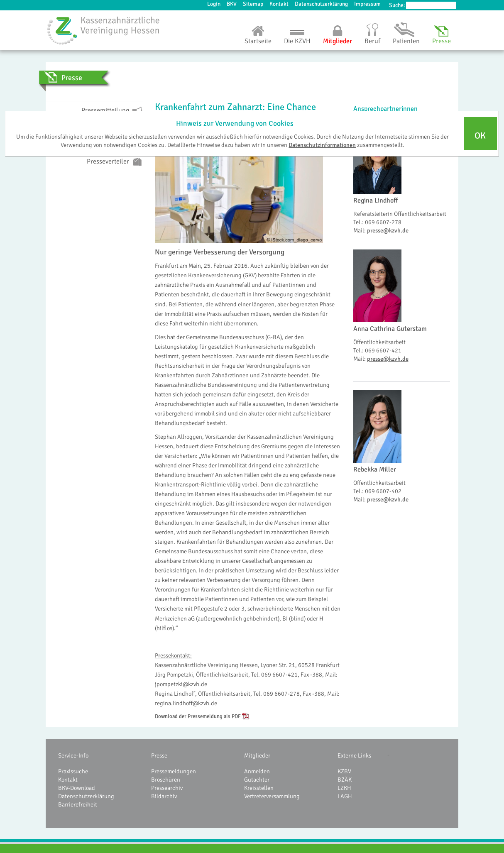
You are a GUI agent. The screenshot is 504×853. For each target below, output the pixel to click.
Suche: (397, 5)
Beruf (372, 41)
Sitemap (253, 4)
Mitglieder (338, 41)
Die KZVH (297, 41)
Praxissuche (73, 771)
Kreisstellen (259, 788)
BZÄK (345, 780)
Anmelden (257, 771)
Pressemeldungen (174, 771)
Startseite (258, 41)
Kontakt (279, 4)
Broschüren (166, 780)
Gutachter (257, 780)
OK (480, 136)
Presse (442, 41)
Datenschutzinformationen (322, 145)
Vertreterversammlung (272, 796)
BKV (232, 4)
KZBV (344, 771)
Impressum (367, 4)
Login (214, 4)
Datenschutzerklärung (321, 4)
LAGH (345, 796)
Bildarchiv (164, 796)
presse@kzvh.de (388, 230)
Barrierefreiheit (78, 804)
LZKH (344, 788)
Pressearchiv (167, 788)
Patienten (406, 41)
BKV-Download (77, 788)
